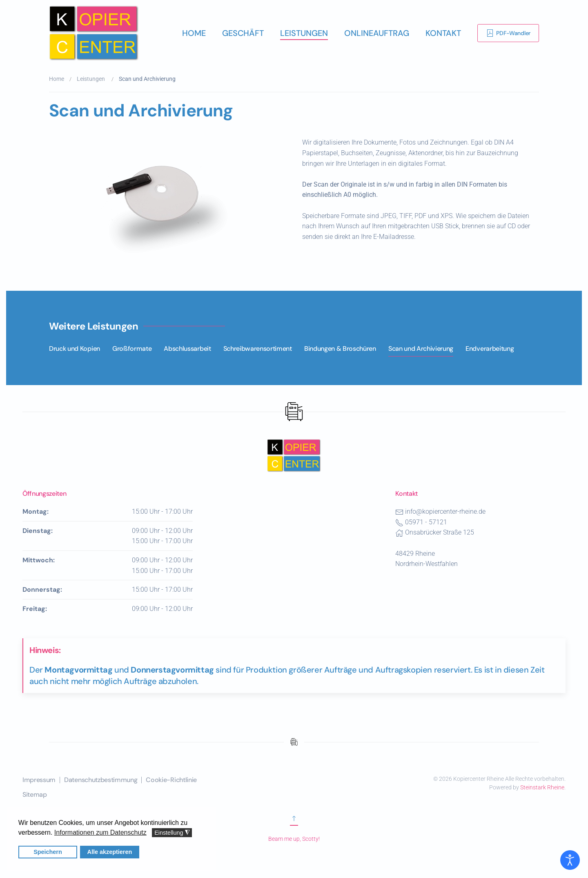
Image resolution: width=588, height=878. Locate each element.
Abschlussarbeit (187, 349)
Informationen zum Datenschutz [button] (100, 832)
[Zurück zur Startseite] (94, 33)
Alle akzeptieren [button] (110, 852)
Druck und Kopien (75, 349)
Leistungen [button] (304, 33)
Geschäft (243, 33)
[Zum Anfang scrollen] (294, 822)
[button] (167, 199)
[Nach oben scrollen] (294, 455)
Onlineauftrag (377, 33)
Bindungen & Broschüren (340, 349)
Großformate (132, 349)
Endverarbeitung (490, 349)
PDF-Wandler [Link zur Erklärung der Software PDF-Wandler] (508, 33)
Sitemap (35, 794)
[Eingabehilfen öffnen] (570, 860)
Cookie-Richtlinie (171, 780)
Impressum (39, 780)
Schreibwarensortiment (258, 349)
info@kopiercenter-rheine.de (445, 511)
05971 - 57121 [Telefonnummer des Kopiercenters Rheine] (426, 522)
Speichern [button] (48, 852)
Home (194, 33)
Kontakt (443, 33)
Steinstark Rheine (542, 787)
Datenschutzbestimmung (101, 780)
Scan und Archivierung (421, 349)
